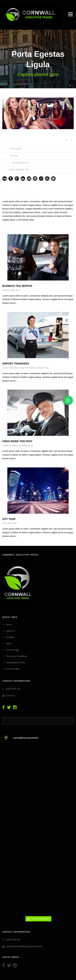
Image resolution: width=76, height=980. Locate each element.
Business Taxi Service (17, 286)
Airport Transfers (16, 364)
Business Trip (9, 290)
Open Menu (70, 14)
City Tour (9, 519)
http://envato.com (20, 163)
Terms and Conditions (16, 656)
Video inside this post (17, 441)
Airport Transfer (16, 170)
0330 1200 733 (13, 689)
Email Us (11, 696)
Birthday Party (26, 445)
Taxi (27, 170)
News (9, 644)
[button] (68, 400)
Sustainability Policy (16, 663)
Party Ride (7, 523)
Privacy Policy (13, 669)
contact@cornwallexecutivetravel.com (24, 946)
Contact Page (13, 650)
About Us (11, 631)
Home (9, 625)
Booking (10, 637)
